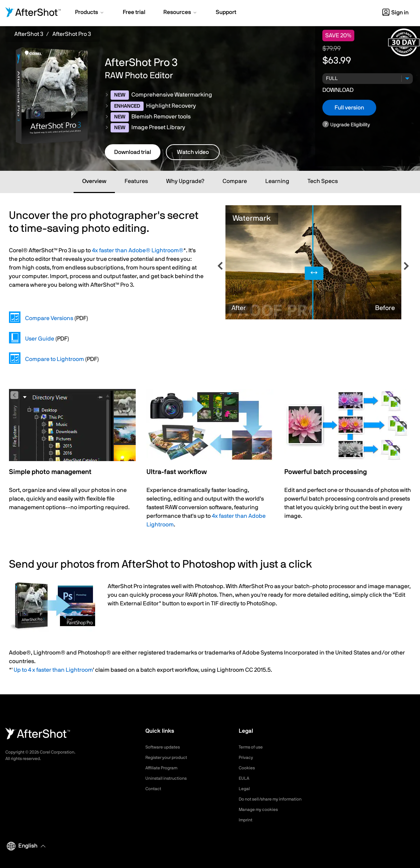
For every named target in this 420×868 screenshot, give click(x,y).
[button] (90, 13)
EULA (245, 778)
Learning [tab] (277, 181)
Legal (245, 789)
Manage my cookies (262, 810)
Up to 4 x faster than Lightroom (53, 670)
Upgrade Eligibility (350, 125)
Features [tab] (136, 181)
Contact (155, 789)
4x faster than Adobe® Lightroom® (138, 250)
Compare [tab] (235, 181)
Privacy (247, 757)
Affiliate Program (164, 768)
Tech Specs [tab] (323, 181)
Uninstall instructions (169, 778)
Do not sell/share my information (276, 799)
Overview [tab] (94, 181)
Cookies (248, 768)
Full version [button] (349, 108)
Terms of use (253, 747)
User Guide (40, 339)
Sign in (395, 13)
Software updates (165, 747)
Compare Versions (49, 318)
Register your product (170, 757)
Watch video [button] (193, 152)
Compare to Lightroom (55, 359)
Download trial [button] (133, 152)
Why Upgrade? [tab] (185, 181)
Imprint (247, 820)
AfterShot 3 (29, 34)
